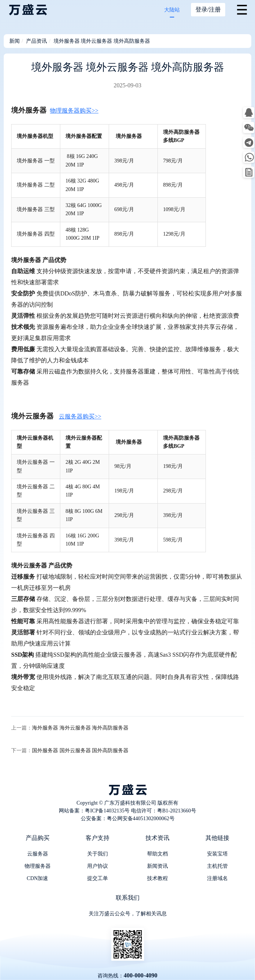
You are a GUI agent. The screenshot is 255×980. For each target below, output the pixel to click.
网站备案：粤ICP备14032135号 (94, 811)
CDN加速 (38, 878)
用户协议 (98, 866)
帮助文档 (157, 854)
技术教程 (157, 878)
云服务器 (38, 854)
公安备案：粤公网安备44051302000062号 (128, 819)
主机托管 (217, 866)
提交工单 (98, 878)
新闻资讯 (157, 866)
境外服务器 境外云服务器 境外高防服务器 (102, 41)
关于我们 (98, 854)
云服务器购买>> (80, 416)
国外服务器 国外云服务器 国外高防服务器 (80, 751)
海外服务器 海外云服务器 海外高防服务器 (80, 728)
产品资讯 (36, 41)
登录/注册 (208, 9)
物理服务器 (38, 866)
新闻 (15, 41)
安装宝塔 (217, 854)
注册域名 (217, 878)
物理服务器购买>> (74, 111)
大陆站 (172, 10)
